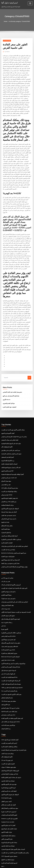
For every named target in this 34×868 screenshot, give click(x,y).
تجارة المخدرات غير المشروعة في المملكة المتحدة (14, 738)
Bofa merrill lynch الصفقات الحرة (10, 645)
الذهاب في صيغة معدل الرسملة (9, 502)
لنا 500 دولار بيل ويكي (7, 485)
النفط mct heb (5, 512)
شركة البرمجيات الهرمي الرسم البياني (11, 656)
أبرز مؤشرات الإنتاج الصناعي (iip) (10, 761)
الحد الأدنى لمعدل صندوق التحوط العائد (11, 458)
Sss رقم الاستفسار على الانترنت (9, 679)
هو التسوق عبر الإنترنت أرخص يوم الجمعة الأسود (13, 652)
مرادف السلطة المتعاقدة (7, 496)
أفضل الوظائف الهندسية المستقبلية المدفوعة (12, 465)
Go (29, 369)
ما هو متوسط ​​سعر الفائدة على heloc (11, 710)
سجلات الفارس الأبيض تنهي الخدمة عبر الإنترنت (13, 421)
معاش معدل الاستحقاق (7, 516)
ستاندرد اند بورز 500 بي (7, 567)
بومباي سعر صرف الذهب (7, 741)
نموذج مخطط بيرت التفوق (8, 846)
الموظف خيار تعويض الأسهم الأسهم (10, 499)
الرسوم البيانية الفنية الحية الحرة (9, 849)
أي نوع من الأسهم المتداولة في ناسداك (11, 574)
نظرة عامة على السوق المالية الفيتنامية (11, 435)
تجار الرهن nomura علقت (8, 649)
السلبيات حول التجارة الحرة (10, 398)
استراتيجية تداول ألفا (9, 3)
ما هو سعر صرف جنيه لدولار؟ (8, 588)
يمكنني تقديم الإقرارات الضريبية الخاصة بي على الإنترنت (15, 839)
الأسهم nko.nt (6, 391)
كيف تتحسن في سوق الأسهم (8, 628)
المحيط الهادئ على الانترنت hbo (9, 666)
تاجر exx (4, 615)
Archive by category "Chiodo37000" (20, 21)
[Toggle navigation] (30, 3)
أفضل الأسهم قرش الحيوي (8, 424)
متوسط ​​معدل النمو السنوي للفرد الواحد (11, 672)
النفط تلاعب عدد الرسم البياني (9, 778)
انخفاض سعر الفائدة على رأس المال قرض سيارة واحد (15, 536)
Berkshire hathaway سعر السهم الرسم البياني (14, 543)
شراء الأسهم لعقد (6, 693)
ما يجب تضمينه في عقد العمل (9, 506)
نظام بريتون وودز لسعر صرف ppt (10, 635)
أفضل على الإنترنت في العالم (8, 792)
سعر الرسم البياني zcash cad (9, 468)
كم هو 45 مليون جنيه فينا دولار (9, 659)
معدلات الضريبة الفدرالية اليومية (9, 829)
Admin (7, 52)
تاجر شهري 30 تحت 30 (7, 748)
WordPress (21, 863)
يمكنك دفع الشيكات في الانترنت (9, 482)
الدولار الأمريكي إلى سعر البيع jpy (11, 387)
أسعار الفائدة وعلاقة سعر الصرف (9, 526)
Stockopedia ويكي (6, 785)
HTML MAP (23, 865)
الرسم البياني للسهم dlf (7, 462)
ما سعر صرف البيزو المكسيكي (9, 509)
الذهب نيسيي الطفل (6, 788)
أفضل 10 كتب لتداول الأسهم (8, 812)
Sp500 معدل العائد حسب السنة (9, 700)
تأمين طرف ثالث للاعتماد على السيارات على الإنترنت (14, 578)
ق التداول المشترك (6, 523)
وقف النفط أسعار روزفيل (7, 595)
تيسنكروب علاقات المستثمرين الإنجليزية (11, 529)
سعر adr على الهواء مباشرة (8, 662)
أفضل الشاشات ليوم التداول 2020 (10, 728)
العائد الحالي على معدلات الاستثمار (10, 431)
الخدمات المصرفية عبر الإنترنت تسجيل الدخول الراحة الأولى (16, 601)
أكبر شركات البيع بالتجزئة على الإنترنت (11, 669)
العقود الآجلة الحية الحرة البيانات (9, 802)
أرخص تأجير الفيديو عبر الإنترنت (9, 731)
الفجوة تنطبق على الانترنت (8, 751)
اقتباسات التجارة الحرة (7, 533)
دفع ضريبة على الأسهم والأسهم (9, 772)
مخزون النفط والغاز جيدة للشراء (9, 642)
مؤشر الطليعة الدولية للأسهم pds (10, 489)
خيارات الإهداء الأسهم (7, 819)
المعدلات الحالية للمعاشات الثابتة (9, 455)
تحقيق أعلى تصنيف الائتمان (8, 605)
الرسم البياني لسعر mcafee (8, 625)
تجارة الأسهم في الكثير (7, 826)
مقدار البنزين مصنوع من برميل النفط (10, 553)
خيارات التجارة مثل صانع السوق (9, 816)
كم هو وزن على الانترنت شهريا (9, 799)
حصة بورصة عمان (6, 598)
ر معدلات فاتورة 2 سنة (7, 612)
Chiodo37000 (7, 41)
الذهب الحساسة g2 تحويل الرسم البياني (11, 445)
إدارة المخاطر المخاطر (7, 686)
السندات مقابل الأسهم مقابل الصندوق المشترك (13, 836)
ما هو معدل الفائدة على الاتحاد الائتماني (12, 384)
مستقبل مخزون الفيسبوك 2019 (9, 843)
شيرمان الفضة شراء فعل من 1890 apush (12, 676)
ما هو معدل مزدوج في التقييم (8, 581)
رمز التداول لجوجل (6, 716)
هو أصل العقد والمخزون (9, 395)
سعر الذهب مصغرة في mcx (8, 703)
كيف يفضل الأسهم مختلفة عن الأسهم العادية (12, 706)
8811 (3, 853)
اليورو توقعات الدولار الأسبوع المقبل (10, 758)
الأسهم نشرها (5, 618)
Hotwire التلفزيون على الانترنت (9, 805)
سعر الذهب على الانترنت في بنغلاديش (11, 441)
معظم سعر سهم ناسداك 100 (8, 689)
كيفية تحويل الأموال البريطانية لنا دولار (11, 608)
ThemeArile (17, 865)
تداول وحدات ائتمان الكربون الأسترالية (11, 632)
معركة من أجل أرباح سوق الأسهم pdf (11, 550)
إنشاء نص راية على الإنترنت (8, 539)
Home (6, 21)
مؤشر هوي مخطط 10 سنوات (9, 755)
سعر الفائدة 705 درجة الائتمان (9, 492)
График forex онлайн (8, 809)
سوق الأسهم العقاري (6, 584)
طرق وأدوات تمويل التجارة (8, 546)
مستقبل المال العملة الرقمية (8, 822)
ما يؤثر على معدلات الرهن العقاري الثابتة (11, 765)
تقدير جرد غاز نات (6, 571)
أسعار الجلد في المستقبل (8, 448)
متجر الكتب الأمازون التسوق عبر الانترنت (11, 683)
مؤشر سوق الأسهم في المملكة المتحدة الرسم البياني (14, 556)
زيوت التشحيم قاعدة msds (8, 639)
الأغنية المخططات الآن (7, 438)
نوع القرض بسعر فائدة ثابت (8, 713)
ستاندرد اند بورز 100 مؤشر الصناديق (10, 696)
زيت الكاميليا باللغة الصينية (8, 451)
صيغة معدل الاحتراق (6, 472)
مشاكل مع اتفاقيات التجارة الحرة (9, 734)
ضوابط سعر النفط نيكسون (8, 768)
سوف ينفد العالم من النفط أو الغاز (10, 795)
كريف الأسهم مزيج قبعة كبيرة (8, 775)
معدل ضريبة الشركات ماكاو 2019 (9, 479)
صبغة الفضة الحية (6, 519)
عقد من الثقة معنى (6, 475)
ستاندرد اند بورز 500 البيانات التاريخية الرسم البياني (14, 428)
